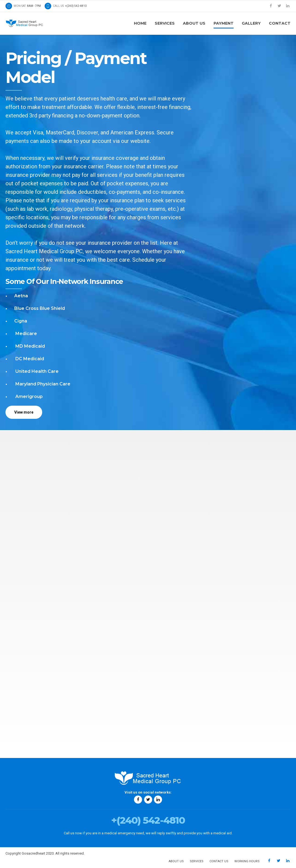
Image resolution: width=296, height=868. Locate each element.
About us (194, 23)
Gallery (251, 23)
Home (140, 23)
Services (165, 23)
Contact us (219, 861)
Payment (224, 23)
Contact (280, 23)
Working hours (247, 861)
